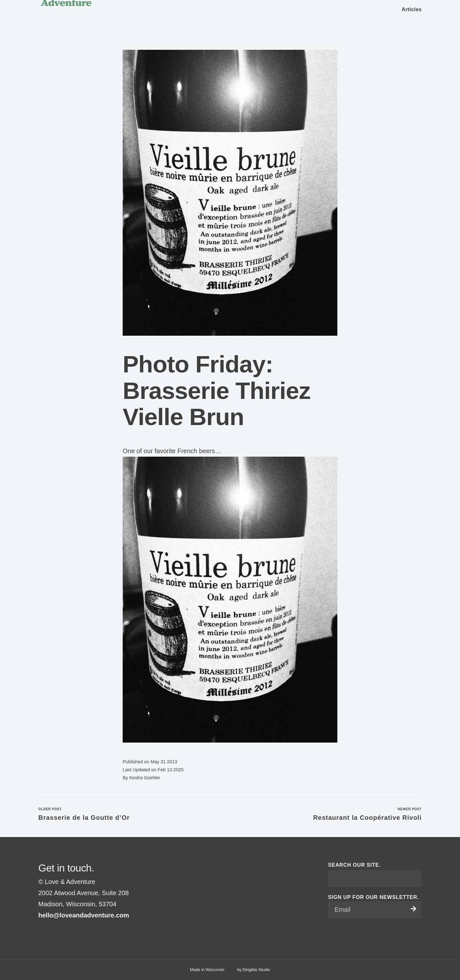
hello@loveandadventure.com (84, 915)
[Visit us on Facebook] (41, 931)
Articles (412, 9)
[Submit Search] (414, 879)
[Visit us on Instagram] (49, 931)
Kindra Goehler (145, 778)
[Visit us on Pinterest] (56, 931)
